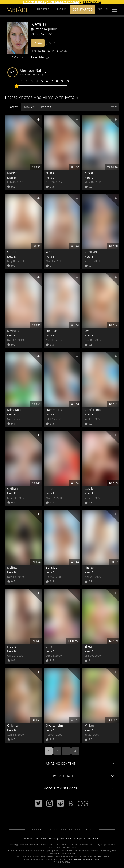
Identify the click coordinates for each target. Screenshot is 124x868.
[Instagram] (50, 803)
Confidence (93, 410)
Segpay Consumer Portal (87, 859)
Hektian (52, 331)
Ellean (89, 646)
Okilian (13, 489)
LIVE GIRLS (60, 9)
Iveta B (12, 178)
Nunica (51, 173)
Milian (89, 725)
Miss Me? (14, 410)
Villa (49, 646)
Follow (38, 43)
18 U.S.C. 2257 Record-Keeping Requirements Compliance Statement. (62, 839)
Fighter (90, 568)
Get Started (83, 9)
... (66, 751)
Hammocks (54, 410)
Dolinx (12, 568)
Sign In (103, 9)
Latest (13, 107)
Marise (12, 173)
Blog (78, 803)
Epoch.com (103, 856)
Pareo (50, 489)
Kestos (90, 173)
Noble (12, 646)
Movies (29, 107)
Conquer (91, 252)
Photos (46, 107)
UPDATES (43, 9)
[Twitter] (39, 803)
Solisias (51, 568)
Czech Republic (44, 29)
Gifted (12, 252)
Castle (89, 489)
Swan (89, 331)
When (50, 252)
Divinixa (13, 331)
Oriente (13, 725)
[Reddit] (61, 803)
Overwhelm (54, 725)
